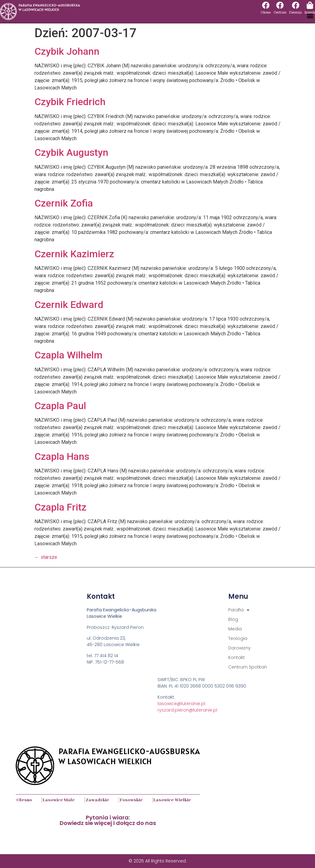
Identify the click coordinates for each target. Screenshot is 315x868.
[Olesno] (266, 5)
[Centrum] (280, 5)
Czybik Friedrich (70, 102)
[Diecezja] (296, 5)
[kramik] (310, 5)
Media (235, 629)
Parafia (239, 610)
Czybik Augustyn (71, 152)
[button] (310, 16)
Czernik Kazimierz (74, 254)
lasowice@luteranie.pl (181, 704)
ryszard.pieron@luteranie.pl (187, 710)
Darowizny (239, 648)
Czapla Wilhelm (68, 355)
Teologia (238, 638)
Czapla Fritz (60, 507)
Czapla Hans (62, 456)
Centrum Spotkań (248, 667)
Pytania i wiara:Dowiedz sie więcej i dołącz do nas (108, 820)
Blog (233, 619)
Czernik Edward (69, 305)
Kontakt (237, 657)
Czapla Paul (60, 406)
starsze (46, 557)
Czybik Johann (67, 51)
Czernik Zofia (64, 203)
